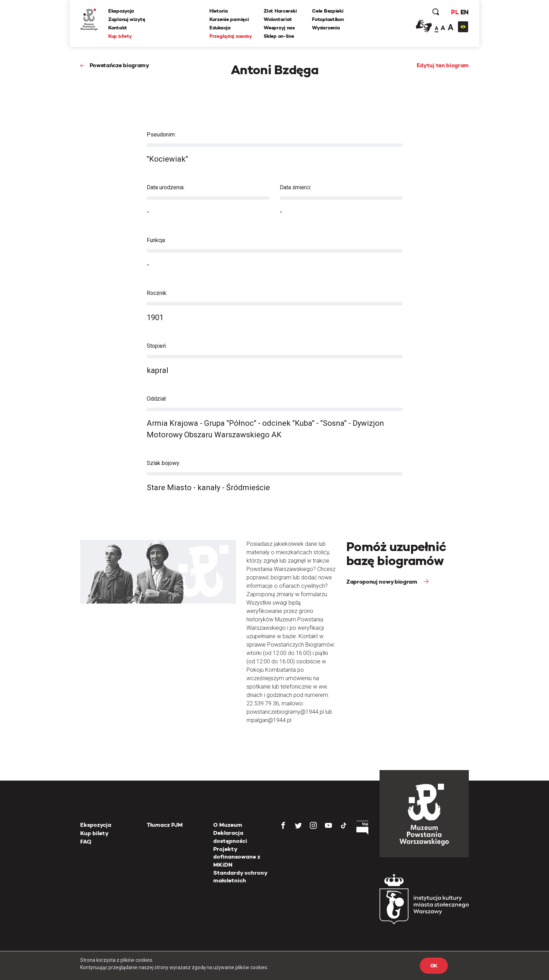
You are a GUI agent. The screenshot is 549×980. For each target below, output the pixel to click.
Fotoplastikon (328, 19)
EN (464, 12)
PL (455, 12)
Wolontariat (278, 19)
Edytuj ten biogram (443, 65)
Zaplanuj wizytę (127, 19)
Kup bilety (120, 36)
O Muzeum (228, 825)
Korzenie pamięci (229, 19)
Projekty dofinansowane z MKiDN (237, 857)
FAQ (86, 842)
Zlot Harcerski (280, 11)
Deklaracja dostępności (230, 837)
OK (434, 966)
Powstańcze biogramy (119, 65)
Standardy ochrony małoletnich (240, 877)
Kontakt (118, 28)
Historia (219, 11)
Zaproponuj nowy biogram (382, 582)
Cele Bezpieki (328, 11)
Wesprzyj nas (279, 28)
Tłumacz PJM (165, 825)
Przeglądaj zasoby (231, 36)
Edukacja (220, 28)
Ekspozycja (121, 11)
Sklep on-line (279, 36)
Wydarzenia (326, 28)
